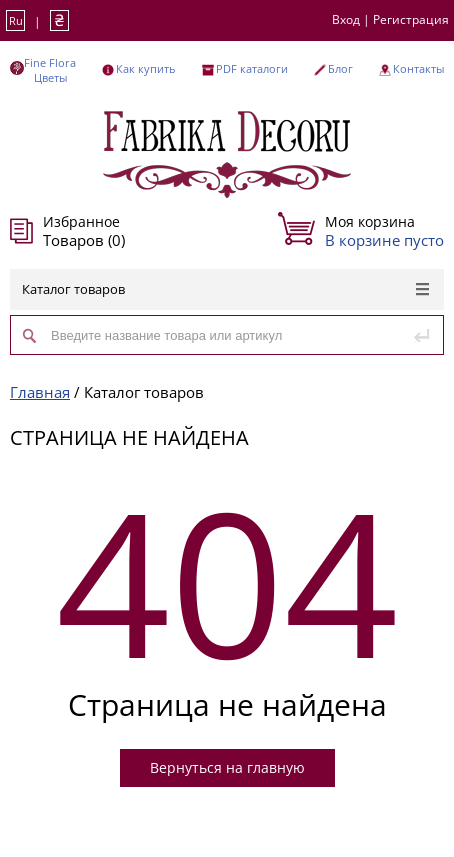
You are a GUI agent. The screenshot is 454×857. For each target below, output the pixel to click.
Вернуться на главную (227, 767)
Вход (346, 19)
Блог (340, 68)
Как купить (145, 68)
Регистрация (411, 19)
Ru (16, 20)
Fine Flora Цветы (50, 70)
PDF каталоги (252, 68)
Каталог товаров (225, 289)
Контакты (418, 68)
